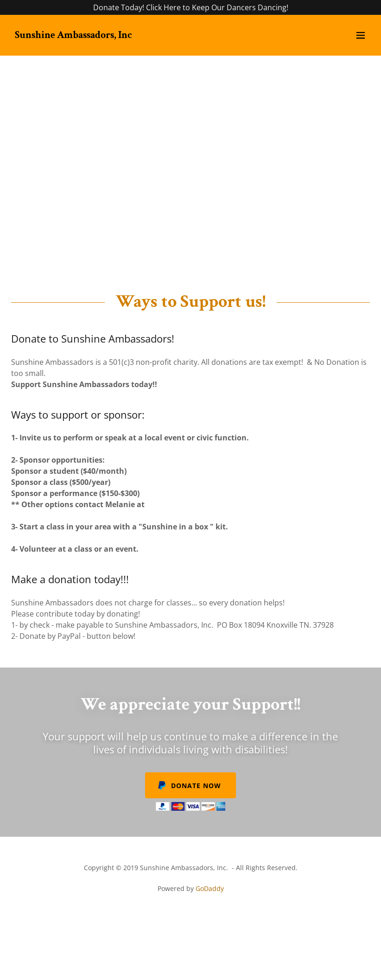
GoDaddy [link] (210, 888)
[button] (361, 35)
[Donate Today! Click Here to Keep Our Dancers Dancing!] (190, 7)
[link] (73, 35)
